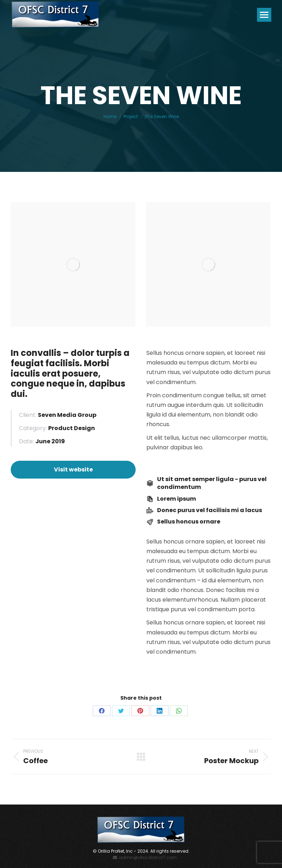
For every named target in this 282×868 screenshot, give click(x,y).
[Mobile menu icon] (264, 15)
